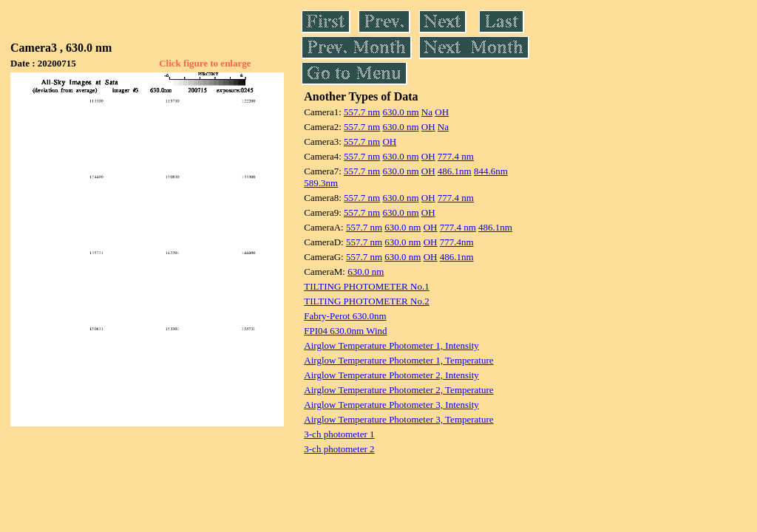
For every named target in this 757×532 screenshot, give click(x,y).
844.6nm (491, 171)
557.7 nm (362, 112)
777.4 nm (456, 156)
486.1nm (455, 171)
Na (427, 112)
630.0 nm (400, 112)
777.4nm (457, 242)
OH (442, 112)
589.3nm (321, 183)
